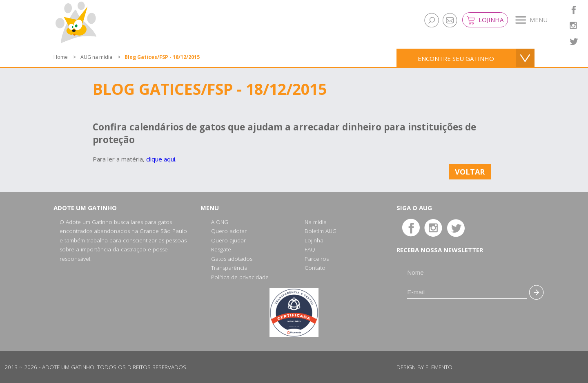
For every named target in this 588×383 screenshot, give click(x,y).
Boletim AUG (321, 231)
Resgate (221, 249)
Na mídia (316, 222)
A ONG (220, 222)
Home (61, 57)
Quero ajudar (228, 240)
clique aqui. (161, 159)
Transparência (229, 268)
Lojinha (485, 20)
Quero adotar (229, 231)
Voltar (470, 172)
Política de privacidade (240, 277)
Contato (315, 268)
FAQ (310, 249)
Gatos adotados (232, 259)
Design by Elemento (424, 367)
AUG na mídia (96, 57)
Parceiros (317, 259)
